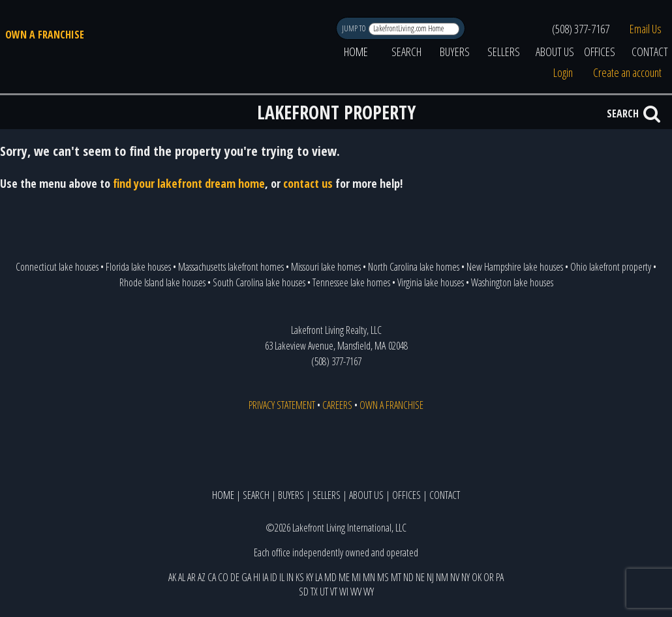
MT (396, 577)
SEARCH (406, 52)
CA (212, 577)
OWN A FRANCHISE (45, 35)
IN (290, 577)
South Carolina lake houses (259, 282)
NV (455, 577)
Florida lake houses (138, 267)
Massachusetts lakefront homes (231, 267)
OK (477, 577)
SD (304, 592)
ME (344, 577)
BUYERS (455, 52)
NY (466, 577)
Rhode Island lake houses (162, 282)
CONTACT (445, 495)
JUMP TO (355, 28)
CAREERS (337, 405)
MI (356, 577)
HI (257, 577)
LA (319, 577)
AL (182, 577)
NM (442, 577)
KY (310, 577)
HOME (356, 52)
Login (563, 72)
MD (330, 577)
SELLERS (504, 52)
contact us (308, 183)
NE (420, 577)
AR (191, 577)
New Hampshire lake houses (515, 267)
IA (265, 577)
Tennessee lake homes (351, 282)
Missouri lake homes (326, 267)
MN (369, 577)
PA (500, 577)
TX (314, 592)
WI (344, 592)
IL (282, 577)
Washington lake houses (512, 282)
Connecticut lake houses (57, 267)
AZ (202, 577)
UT (324, 592)
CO (223, 577)
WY (369, 592)
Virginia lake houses (431, 282)
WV (356, 592)
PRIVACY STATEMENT (282, 405)
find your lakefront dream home (189, 183)
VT (334, 592)
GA (246, 577)
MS (383, 577)
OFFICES (600, 52)
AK (172, 577)
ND (408, 577)
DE (235, 577)
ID (274, 577)
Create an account (627, 72)
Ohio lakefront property (611, 267)
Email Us (646, 29)
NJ (430, 577)
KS (300, 577)
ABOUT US (555, 52)
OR (489, 577)
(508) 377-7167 (581, 29)
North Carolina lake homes (414, 267)
